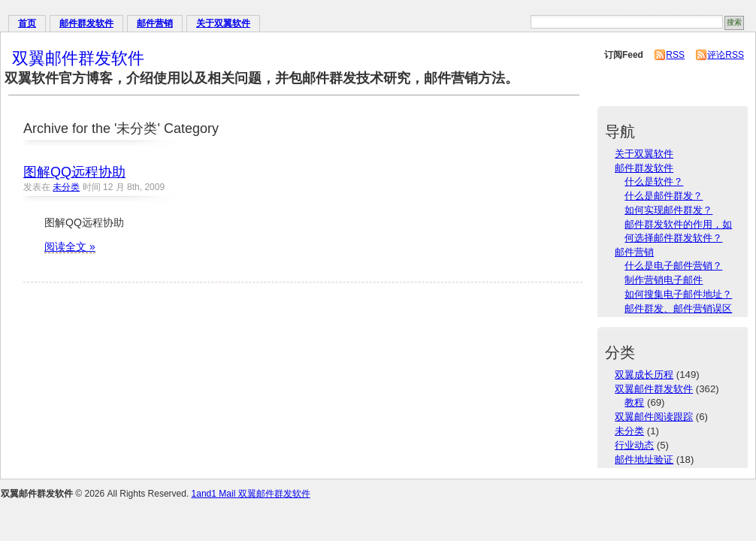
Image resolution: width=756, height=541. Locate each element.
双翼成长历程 (644, 375)
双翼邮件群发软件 (78, 58)
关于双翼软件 (223, 23)
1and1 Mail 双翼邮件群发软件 (251, 494)
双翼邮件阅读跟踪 (654, 417)
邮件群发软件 (86, 23)
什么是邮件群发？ (664, 196)
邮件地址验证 (644, 459)
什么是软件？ (654, 181)
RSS (675, 55)
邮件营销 (155, 23)
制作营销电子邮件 (664, 280)
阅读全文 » (70, 246)
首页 (27, 23)
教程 (634, 402)
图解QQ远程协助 (74, 172)
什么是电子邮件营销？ (673, 266)
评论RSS (726, 55)
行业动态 (634, 445)
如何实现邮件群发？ (668, 210)
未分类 (66, 187)
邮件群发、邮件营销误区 (678, 308)
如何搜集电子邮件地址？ (678, 294)
